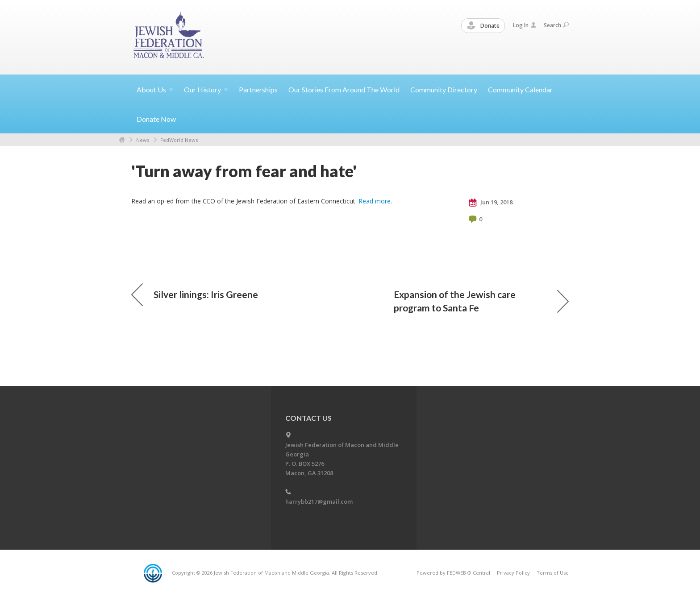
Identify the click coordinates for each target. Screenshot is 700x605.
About (155, 89)
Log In (525, 25)
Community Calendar (520, 89)
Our (206, 89)
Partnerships (258, 89)
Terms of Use (553, 573)
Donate (483, 26)
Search (556, 25)
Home (122, 140)
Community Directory (444, 89)
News (143, 140)
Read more (375, 201)
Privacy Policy (513, 573)
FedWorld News (179, 140)
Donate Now (156, 119)
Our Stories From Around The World (344, 89)
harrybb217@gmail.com (319, 501)
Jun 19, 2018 (491, 203)
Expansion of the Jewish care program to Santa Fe (481, 301)
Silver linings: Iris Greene (195, 294)
